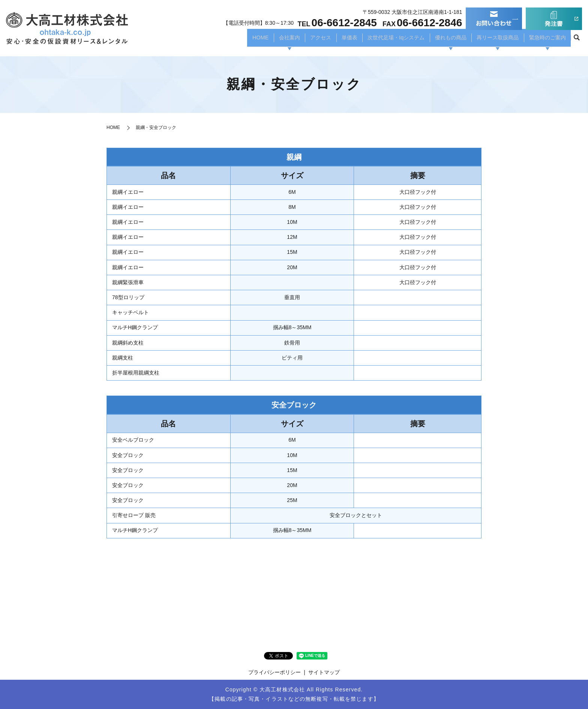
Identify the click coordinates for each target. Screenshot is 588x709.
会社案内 (263, 40)
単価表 (327, 40)
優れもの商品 (439, 40)
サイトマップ (324, 672)
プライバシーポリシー (274, 672)
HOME (232, 40)
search (576, 40)
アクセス (297, 40)
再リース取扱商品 (490, 40)
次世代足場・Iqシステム (379, 40)
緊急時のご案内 (545, 40)
